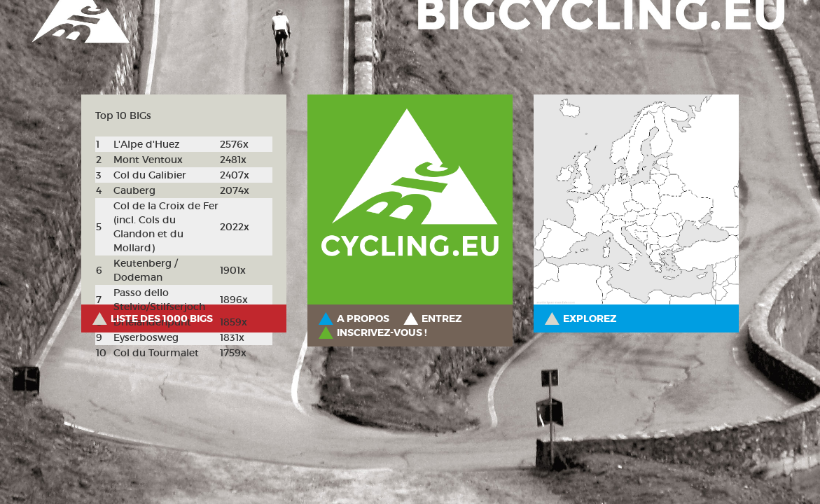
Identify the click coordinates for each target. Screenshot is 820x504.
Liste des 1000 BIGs (162, 318)
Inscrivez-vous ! (382, 332)
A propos (363, 318)
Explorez (590, 318)
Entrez (442, 318)
